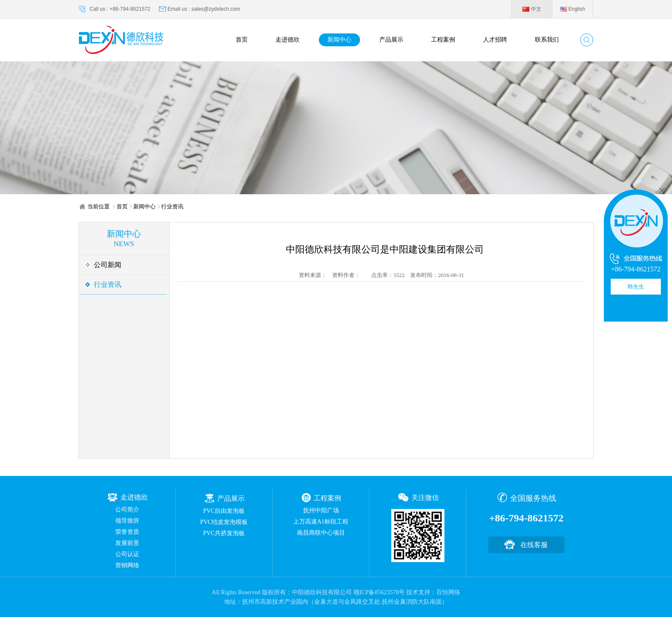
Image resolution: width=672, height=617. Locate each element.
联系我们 (547, 40)
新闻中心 (339, 40)
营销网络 (127, 565)
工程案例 (443, 40)
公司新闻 (108, 265)
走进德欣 (288, 40)
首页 (242, 40)
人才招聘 (495, 40)
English (573, 9)
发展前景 (127, 543)
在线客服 (534, 545)
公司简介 (127, 510)
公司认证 (127, 554)
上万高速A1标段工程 (321, 522)
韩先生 (636, 287)
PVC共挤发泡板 (224, 533)
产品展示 (391, 40)
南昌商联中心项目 (321, 533)
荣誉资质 (127, 532)
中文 (532, 9)
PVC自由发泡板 (224, 511)
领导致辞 (127, 521)
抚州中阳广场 (321, 510)
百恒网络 (448, 592)
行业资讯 (172, 206)
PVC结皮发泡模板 (224, 522)
